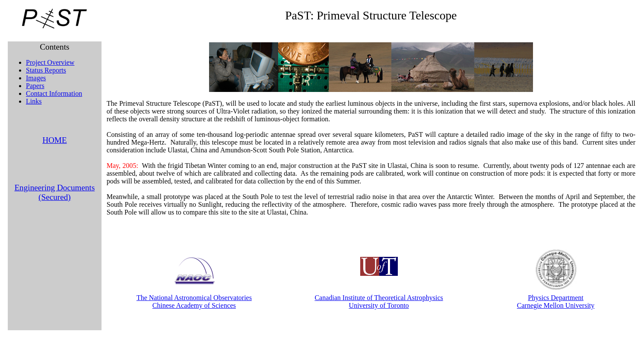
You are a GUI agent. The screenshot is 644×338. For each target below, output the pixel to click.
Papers (35, 86)
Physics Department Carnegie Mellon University (556, 302)
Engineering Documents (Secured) (54, 192)
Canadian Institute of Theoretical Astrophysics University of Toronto (379, 302)
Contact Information (54, 93)
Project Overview (50, 62)
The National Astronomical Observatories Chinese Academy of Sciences (194, 302)
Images (36, 78)
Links (34, 101)
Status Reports (46, 70)
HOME (55, 140)
